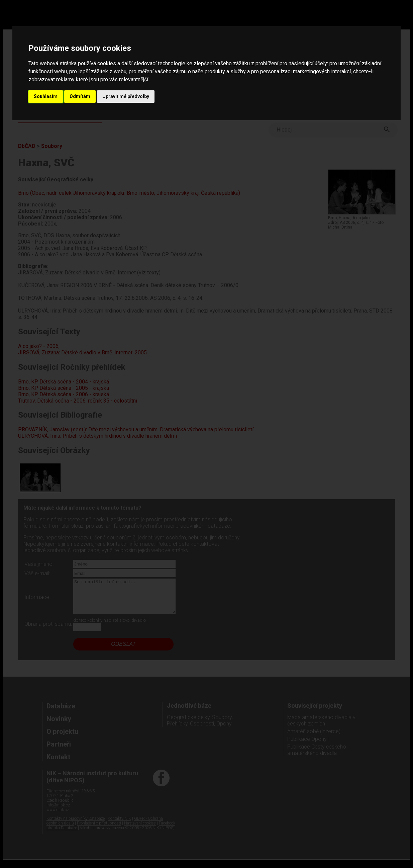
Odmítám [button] (80, 96)
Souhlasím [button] (46, 96)
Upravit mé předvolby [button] (126, 96)
